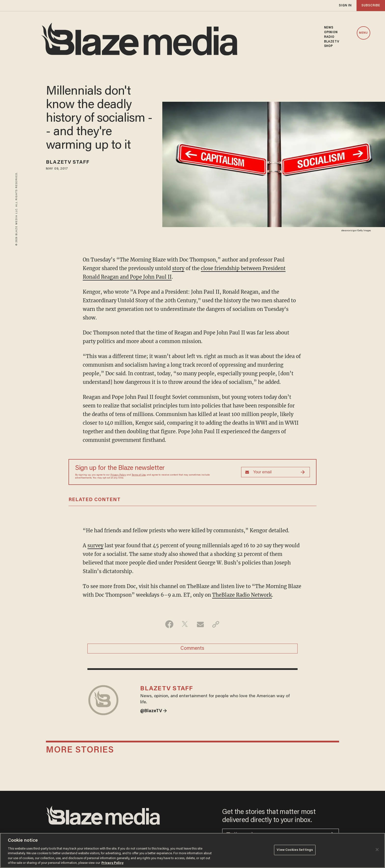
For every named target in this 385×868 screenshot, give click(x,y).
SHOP (328, 46)
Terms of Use (139, 475)
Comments (192, 649)
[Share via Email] (200, 624)
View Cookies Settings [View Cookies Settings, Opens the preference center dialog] (295, 850)
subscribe (371, 6)
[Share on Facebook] (169, 624)
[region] (192, 850)
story (178, 268)
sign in (345, 6)
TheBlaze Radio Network (242, 595)
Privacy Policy (118, 475)
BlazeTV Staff (68, 162)
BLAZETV (332, 42)
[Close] (377, 850)
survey (95, 545)
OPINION (331, 32)
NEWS (329, 28)
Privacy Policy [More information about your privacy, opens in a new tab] (112, 863)
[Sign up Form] (275, 472)
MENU (363, 33)
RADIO (329, 37)
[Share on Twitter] (185, 624)
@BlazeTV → (154, 711)
